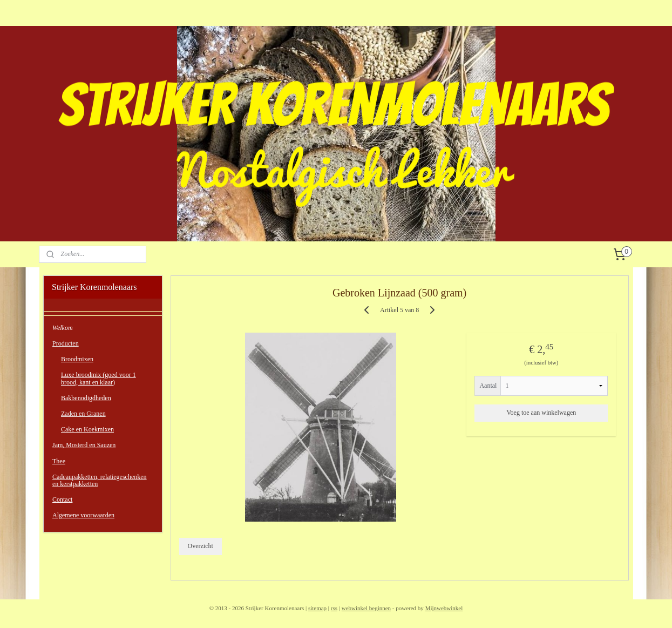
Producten (66, 343)
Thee (59, 461)
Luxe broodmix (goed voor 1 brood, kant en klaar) (99, 378)
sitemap (317, 608)
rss (334, 608)
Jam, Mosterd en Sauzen (84, 445)
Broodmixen (77, 359)
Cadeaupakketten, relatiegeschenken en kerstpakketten (100, 480)
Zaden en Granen (83, 414)
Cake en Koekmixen (87, 429)
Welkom (63, 328)
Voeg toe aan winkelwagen (542, 413)
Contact (62, 499)
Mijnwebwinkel (444, 608)
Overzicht (201, 546)
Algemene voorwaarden (83, 515)
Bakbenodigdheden (86, 398)
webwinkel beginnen (366, 608)
